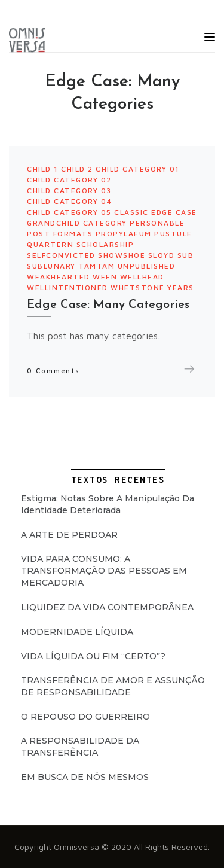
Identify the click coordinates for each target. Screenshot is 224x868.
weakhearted (59, 277)
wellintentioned (67, 287)
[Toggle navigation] (210, 37)
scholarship (105, 244)
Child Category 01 (138, 169)
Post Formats (60, 234)
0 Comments (53, 371)
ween (105, 277)
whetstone (138, 287)
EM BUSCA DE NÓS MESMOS (85, 777)
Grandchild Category (77, 223)
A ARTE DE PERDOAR (69, 535)
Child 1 (43, 169)
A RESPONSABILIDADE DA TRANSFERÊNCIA (80, 747)
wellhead (142, 277)
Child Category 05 (69, 212)
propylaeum (124, 234)
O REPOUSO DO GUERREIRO (85, 717)
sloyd (162, 255)
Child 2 (77, 169)
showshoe (122, 255)
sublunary (51, 266)
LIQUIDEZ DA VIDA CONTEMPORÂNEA (107, 607)
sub (186, 255)
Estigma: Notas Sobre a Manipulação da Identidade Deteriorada (108, 504)
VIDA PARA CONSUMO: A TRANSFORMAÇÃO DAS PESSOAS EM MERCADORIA (104, 571)
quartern (50, 244)
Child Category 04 (70, 201)
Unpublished (147, 266)
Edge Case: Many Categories (108, 305)
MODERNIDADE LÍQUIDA (77, 632)
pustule (173, 234)
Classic (131, 212)
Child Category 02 (69, 180)
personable (157, 223)
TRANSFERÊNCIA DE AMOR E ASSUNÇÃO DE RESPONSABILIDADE (113, 686)
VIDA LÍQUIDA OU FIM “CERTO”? (93, 656)
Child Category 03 (69, 191)
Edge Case (174, 212)
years (181, 287)
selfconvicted (61, 255)
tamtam (96, 266)
